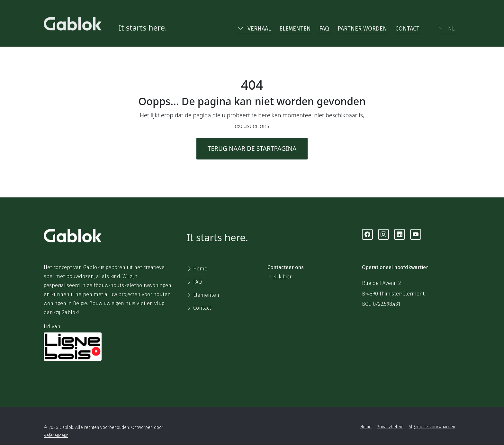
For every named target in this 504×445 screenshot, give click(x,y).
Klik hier (282, 277)
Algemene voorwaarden (432, 427)
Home (197, 269)
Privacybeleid (390, 427)
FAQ (324, 29)
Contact (407, 29)
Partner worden (362, 29)
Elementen (295, 29)
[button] (254, 27)
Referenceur (56, 436)
